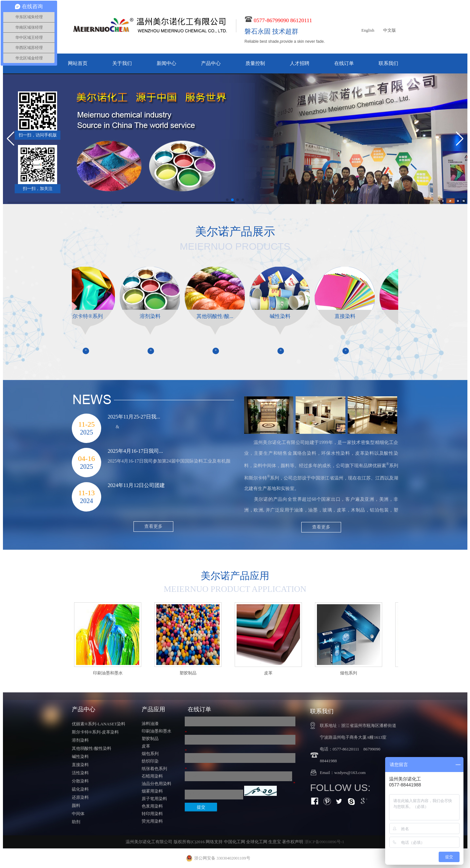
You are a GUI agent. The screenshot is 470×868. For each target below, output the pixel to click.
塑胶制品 (150, 739)
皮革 (146, 746)
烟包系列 (150, 754)
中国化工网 (235, 842)
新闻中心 (166, 63)
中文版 (390, 30)
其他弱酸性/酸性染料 (92, 748)
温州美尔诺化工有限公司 (279, 442)
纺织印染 (150, 761)
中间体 (78, 814)
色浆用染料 (152, 806)
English (368, 30)
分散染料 (80, 781)
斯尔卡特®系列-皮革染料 (95, 732)
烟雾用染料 (152, 791)
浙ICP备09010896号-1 (324, 842)
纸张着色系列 (154, 769)
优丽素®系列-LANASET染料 (99, 724)
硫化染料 (80, 789)
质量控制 (255, 63)
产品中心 (211, 63)
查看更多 (321, 527)
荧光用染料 (152, 821)
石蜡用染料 (152, 776)
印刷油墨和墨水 (157, 731)
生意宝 (275, 842)
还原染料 (80, 797)
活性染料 (80, 773)
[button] (227, 200)
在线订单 (344, 63)
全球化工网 (257, 842)
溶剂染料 (80, 740)
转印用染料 (152, 814)
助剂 (76, 822)
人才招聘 (300, 63)
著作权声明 (293, 842)
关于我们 (122, 63)
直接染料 (80, 765)
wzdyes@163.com (350, 773)
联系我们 (388, 63)
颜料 (76, 805)
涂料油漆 (150, 724)
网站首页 (78, 63)
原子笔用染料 (154, 799)
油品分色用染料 (157, 784)
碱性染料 (80, 757)
